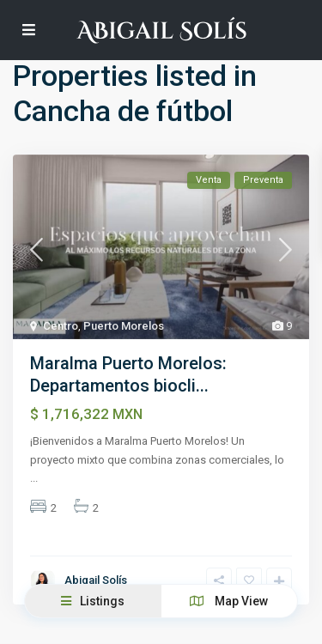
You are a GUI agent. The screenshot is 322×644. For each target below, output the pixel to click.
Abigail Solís (96, 580)
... (34, 478)
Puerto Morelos (124, 326)
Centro (61, 326)
